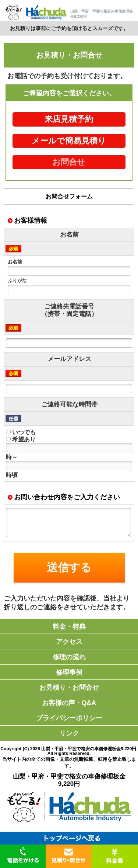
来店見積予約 (69, 119)
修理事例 (69, 672)
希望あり (21, 439)
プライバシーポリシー (69, 718)
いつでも (21, 432)
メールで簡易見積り (69, 141)
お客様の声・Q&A (69, 703)
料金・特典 (69, 627)
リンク (69, 733)
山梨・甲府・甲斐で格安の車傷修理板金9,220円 (89, 749)
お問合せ (69, 162)
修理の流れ (69, 657)
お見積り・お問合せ (69, 688)
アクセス (69, 642)
